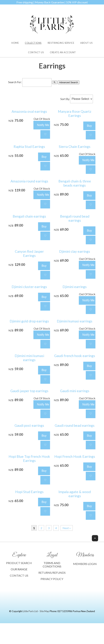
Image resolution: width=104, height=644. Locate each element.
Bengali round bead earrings (75, 218)
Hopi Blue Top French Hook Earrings (29, 458)
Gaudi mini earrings (75, 391)
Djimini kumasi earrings (75, 321)
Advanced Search (69, 82)
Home (15, 43)
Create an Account (63, 52)
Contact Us (36, 52)
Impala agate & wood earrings (75, 494)
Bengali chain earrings (29, 216)
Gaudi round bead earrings (75, 425)
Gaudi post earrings (29, 425)
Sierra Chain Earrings (75, 147)
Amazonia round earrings (29, 181)
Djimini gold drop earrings (29, 321)
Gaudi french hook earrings (75, 356)
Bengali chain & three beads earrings (75, 183)
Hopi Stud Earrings (29, 492)
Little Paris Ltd (30, 611)
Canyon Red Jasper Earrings (29, 253)
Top (95, 538)
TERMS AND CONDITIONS (52, 565)
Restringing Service (61, 43)
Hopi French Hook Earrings (75, 456)
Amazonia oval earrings (29, 111)
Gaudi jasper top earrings (29, 391)
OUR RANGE (19, 569)
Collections (33, 43)
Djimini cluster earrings (29, 287)
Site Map (44, 611)
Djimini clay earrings (75, 251)
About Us (86, 43)
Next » (67, 528)
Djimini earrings (75, 287)
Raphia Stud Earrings (29, 147)
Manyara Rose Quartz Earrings (75, 113)
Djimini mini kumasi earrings (29, 358)
